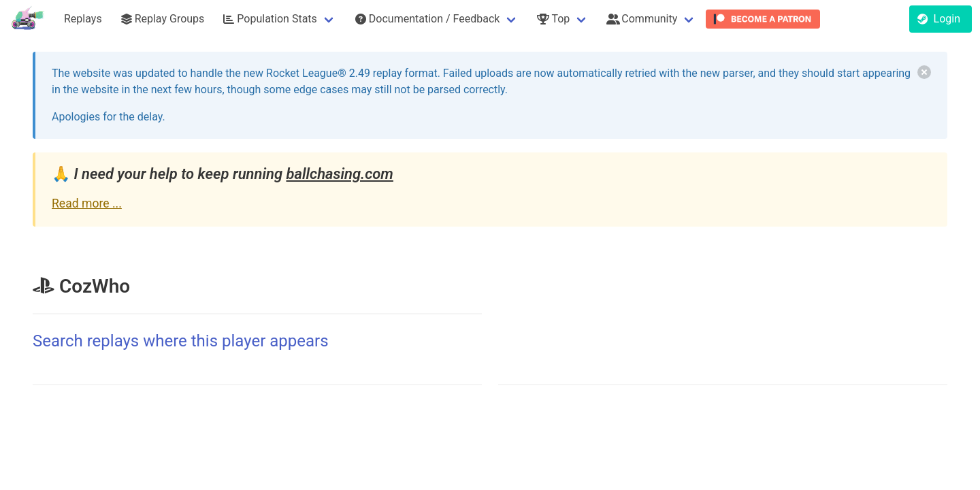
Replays (83, 19)
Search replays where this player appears (181, 341)
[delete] (924, 72)
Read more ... (87, 203)
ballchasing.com (339, 174)
